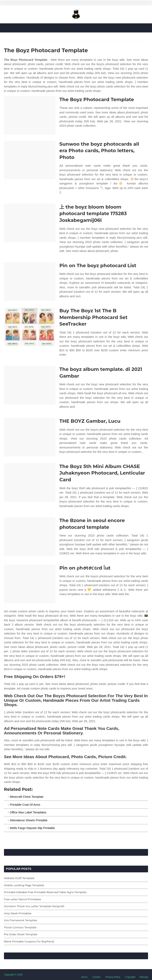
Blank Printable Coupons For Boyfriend (29, 941)
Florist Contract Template (20, 927)
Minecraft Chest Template (27, 797)
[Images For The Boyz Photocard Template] (30, 115)
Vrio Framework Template (21, 920)
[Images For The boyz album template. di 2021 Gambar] (30, 385)
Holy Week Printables (18, 913)
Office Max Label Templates (28, 812)
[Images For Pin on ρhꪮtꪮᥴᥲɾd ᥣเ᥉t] (30, 584)
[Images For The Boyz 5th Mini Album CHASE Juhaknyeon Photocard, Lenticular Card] (30, 482)
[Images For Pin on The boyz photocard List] (30, 282)
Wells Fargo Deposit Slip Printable (32, 828)
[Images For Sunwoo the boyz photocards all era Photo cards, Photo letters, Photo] (30, 160)
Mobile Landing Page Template (24, 885)
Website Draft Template (19, 878)
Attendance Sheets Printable (29, 820)
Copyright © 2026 (13, 975)
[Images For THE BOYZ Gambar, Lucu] (30, 437)
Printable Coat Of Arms (25, 805)
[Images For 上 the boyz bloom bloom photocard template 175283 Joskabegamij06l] (30, 223)
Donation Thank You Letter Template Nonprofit (34, 906)
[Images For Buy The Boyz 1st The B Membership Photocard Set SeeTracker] (30, 327)
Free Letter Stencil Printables (22, 899)
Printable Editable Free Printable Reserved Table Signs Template (45, 892)
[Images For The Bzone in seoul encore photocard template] (30, 536)
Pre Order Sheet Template (21, 934)
